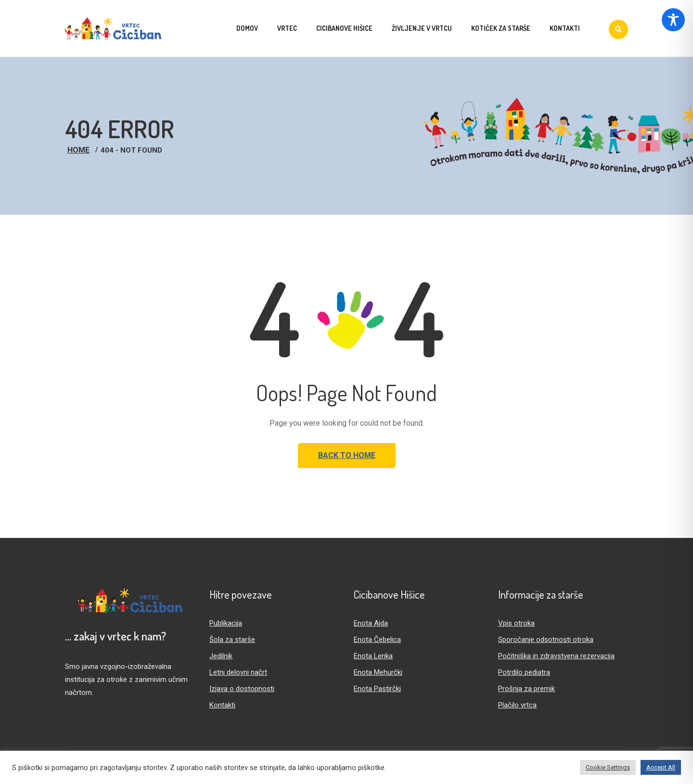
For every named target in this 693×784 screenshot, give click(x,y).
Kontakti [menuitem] (565, 28)
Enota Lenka (373, 656)
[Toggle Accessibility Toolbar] (673, 20)
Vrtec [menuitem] (287, 28)
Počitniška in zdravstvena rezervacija (556, 656)
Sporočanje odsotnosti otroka (546, 640)
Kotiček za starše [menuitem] (501, 28)
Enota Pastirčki (377, 689)
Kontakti (222, 705)
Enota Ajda (371, 623)
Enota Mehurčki (378, 672)
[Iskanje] (618, 29)
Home (78, 150)
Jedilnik (221, 656)
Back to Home (347, 455)
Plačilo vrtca (517, 705)
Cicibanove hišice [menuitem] (344, 28)
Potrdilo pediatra (524, 672)
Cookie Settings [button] (608, 767)
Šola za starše (232, 640)
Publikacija (226, 623)
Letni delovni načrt (238, 672)
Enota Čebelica (377, 640)
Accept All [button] (661, 767)
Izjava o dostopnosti (242, 689)
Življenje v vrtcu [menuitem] (422, 28)
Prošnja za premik (526, 689)
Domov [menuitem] (247, 28)
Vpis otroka (516, 623)
